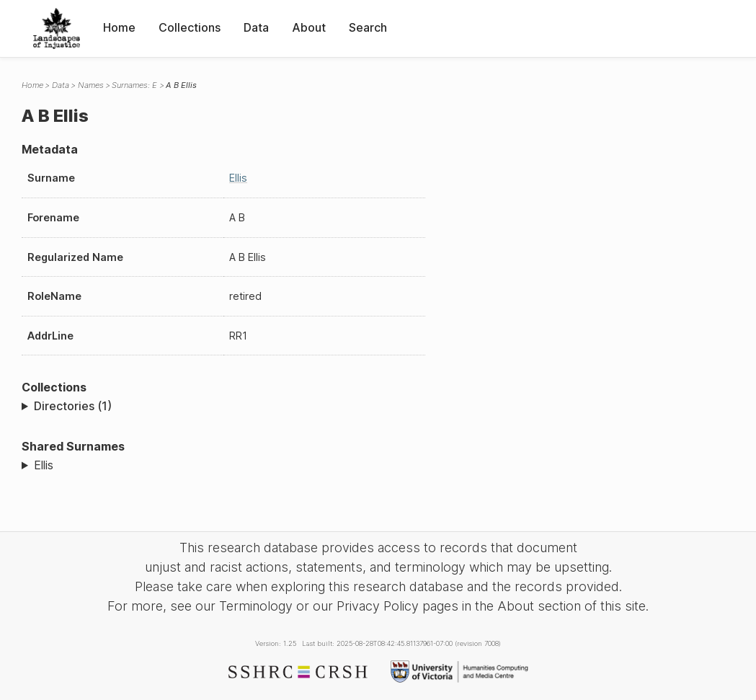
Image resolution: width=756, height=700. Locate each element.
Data (256, 27)
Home (119, 27)
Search (368, 27)
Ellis (238, 178)
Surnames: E (134, 85)
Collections (190, 27)
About (309, 27)
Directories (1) (73, 406)
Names (91, 85)
